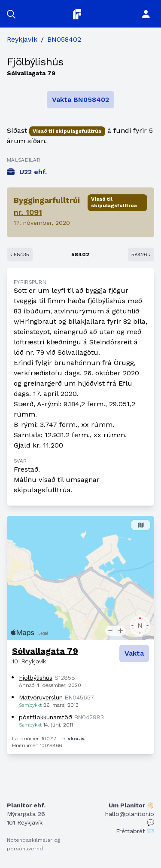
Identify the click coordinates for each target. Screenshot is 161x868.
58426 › (141, 255)
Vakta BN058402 (80, 100)
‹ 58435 (20, 255)
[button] (11, 14)
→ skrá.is (73, 739)
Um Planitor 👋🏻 (131, 805)
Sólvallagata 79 (45, 651)
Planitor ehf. (26, 805)
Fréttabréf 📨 (135, 831)
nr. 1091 (28, 212)
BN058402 (64, 39)
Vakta (134, 653)
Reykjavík (22, 39)
